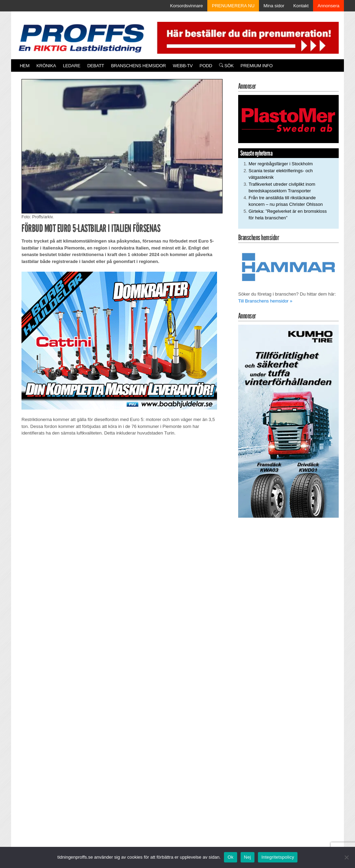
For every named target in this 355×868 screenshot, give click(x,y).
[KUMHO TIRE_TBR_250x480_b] (288, 421)
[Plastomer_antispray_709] (288, 119)
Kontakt (301, 6)
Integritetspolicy (278, 857)
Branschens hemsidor (138, 66)
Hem (25, 66)
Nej (248, 857)
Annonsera (328, 6)
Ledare (71, 66)
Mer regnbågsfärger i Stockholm (281, 164)
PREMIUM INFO (257, 66)
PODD (206, 66)
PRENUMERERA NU (233, 6)
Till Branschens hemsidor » (265, 301)
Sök (226, 66)
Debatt (96, 66)
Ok (230, 857)
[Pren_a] (246, 37)
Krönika (46, 66)
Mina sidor (274, 6)
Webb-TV (183, 66)
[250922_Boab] (119, 340)
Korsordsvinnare (187, 6)
